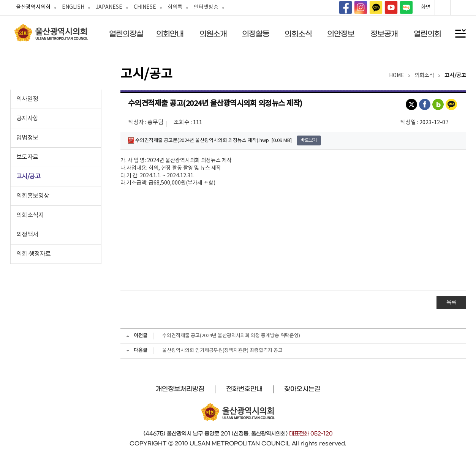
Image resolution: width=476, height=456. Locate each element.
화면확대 (443, 8)
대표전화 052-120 (311, 434)
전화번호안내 (244, 389)
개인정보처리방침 (180, 389)
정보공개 (384, 34)
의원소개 (213, 34)
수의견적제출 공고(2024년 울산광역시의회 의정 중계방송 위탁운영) (231, 336)
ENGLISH (73, 7)
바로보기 (309, 140)
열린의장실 (126, 34)
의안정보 (341, 34)
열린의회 (427, 34)
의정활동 (256, 34)
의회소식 (298, 34)
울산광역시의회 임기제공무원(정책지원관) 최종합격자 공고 (222, 351)
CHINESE (145, 7)
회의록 (175, 7)
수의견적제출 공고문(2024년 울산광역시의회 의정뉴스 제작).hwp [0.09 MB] (210, 140)
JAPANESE (109, 7)
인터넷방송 (206, 7)
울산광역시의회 (33, 7)
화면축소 (458, 8)
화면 (426, 7)
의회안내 (170, 34)
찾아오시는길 (302, 389)
